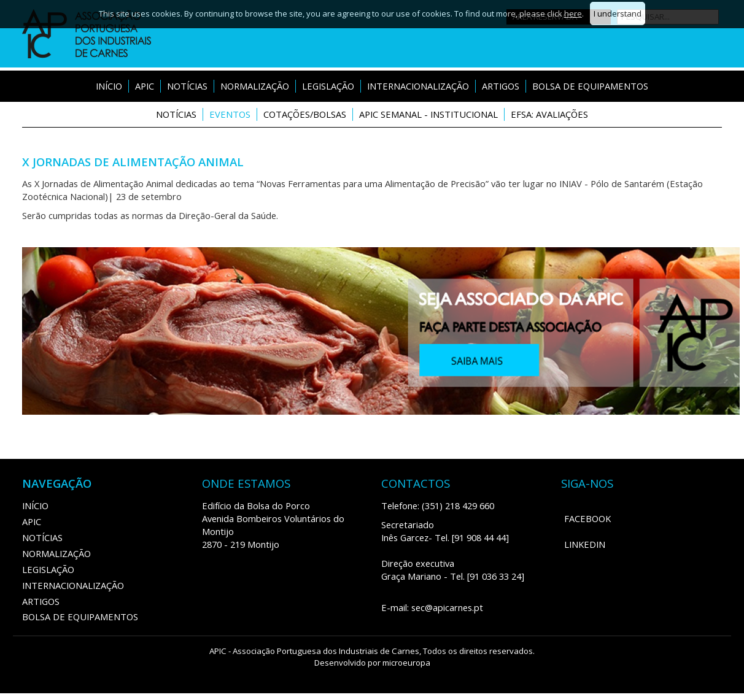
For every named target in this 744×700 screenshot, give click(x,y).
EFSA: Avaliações (549, 114)
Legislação (328, 86)
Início (109, 86)
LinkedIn (585, 544)
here (573, 13)
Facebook (587, 518)
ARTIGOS (501, 86)
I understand (618, 13)
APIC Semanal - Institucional (428, 114)
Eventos (230, 114)
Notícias (187, 86)
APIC (145, 86)
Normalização (255, 86)
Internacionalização (418, 86)
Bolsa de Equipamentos (590, 86)
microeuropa (406, 663)
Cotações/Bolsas (305, 114)
